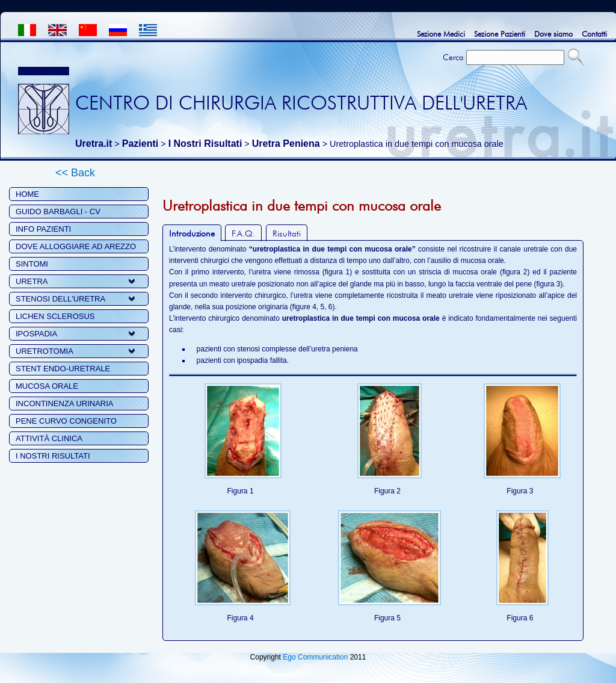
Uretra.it (94, 144)
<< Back (75, 173)
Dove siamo (553, 34)
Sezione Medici (441, 34)
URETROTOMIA (45, 351)
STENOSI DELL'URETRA (60, 299)
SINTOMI (32, 264)
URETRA (32, 281)
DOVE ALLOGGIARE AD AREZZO (76, 246)
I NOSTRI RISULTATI (53, 456)
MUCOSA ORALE (47, 386)
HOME (27, 194)
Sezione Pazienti (500, 34)
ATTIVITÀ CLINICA (49, 438)
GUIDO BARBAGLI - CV (58, 212)
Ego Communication (315, 657)
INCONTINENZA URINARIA (65, 403)
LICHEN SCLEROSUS (55, 316)
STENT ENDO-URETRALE (63, 369)
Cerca (453, 57)
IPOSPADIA (36, 334)
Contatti (594, 34)
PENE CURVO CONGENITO (66, 421)
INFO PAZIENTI (43, 229)
